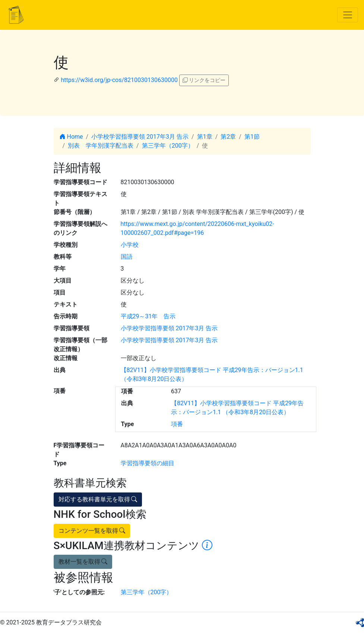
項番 (177, 424)
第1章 (205, 137)
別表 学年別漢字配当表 (101, 146)
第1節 (252, 137)
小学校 (130, 245)
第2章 (228, 137)
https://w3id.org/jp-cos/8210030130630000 (119, 80)
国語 (127, 257)
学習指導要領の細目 (148, 463)
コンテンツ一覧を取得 (92, 531)
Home (71, 137)
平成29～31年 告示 (148, 316)
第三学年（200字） (168, 146)
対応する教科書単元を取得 (98, 499)
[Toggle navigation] (348, 15)
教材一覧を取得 (83, 562)
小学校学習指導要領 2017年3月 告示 (140, 137)
